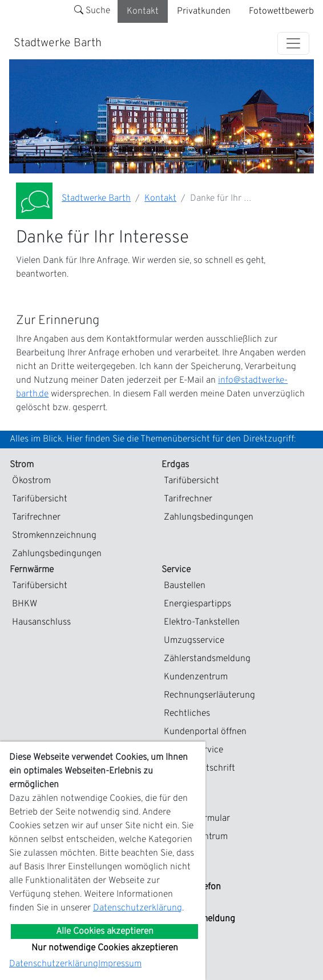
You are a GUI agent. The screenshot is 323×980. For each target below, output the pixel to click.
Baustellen (185, 586)
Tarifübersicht (40, 499)
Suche (92, 11)
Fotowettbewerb (281, 11)
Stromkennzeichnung (54, 536)
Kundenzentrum (196, 677)
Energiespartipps (197, 604)
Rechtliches (187, 714)
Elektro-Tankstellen (202, 622)
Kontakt (143, 11)
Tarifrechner (36, 517)
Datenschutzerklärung (138, 908)
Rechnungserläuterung (209, 695)
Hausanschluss (41, 622)
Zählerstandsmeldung (207, 659)
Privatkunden (204, 11)
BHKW (25, 604)
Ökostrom (31, 481)
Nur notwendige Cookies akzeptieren (105, 948)
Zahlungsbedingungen (57, 554)
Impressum (120, 964)
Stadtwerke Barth (58, 43)
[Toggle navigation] (293, 43)
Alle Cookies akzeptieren (105, 932)
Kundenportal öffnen (205, 732)
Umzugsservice (194, 641)
